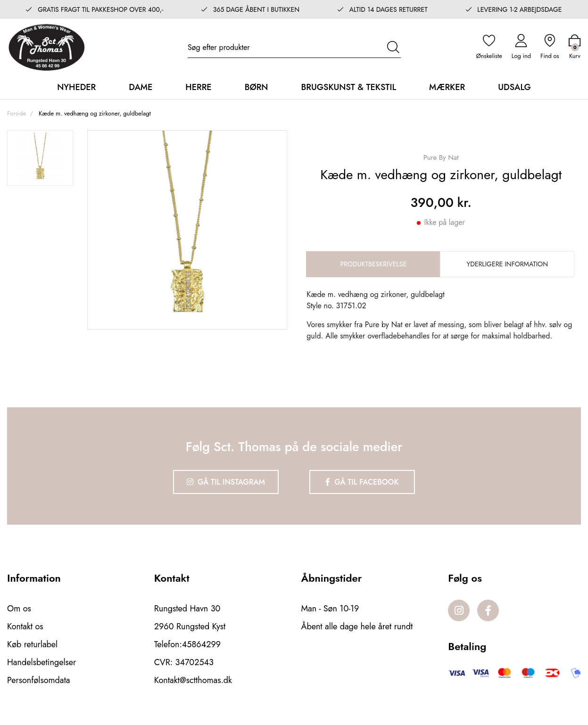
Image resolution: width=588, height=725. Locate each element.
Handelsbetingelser (41, 662)
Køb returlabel (32, 644)
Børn (257, 87)
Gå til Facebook (362, 482)
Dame (141, 87)
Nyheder (76, 87)
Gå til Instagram (226, 482)
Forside (17, 113)
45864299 (201, 644)
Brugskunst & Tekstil (348, 87)
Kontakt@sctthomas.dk (193, 680)
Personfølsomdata (38, 680)
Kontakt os (25, 626)
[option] (40, 158)
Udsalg (514, 87)
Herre (198, 87)
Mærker (447, 87)
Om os (19, 609)
